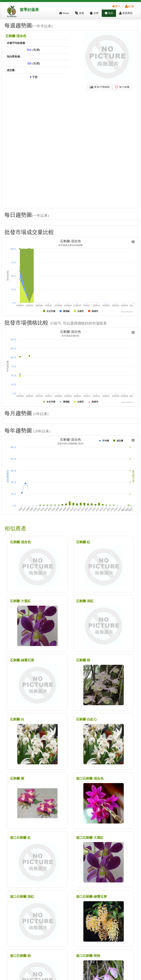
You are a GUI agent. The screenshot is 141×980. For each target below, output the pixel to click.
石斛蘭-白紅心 (86, 719)
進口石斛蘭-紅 (20, 838)
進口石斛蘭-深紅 (22, 897)
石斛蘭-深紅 (85, 601)
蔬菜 (80, 13)
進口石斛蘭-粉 (20, 956)
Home (64, 13)
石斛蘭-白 (17, 719)
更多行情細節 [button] (100, 87)
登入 (116, 6)
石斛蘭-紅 (83, 542)
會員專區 (126, 13)
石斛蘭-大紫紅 (20, 601)
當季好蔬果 (29, 10)
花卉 (109, 13)
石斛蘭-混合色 (16, 36)
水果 (94, 13)
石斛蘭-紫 (17, 778)
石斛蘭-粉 (83, 660)
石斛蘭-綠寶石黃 (22, 660)
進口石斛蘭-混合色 (90, 778)
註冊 (130, 6)
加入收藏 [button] (122, 87)
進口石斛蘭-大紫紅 (90, 838)
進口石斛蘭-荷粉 (88, 956)
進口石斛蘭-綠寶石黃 (91, 897)
